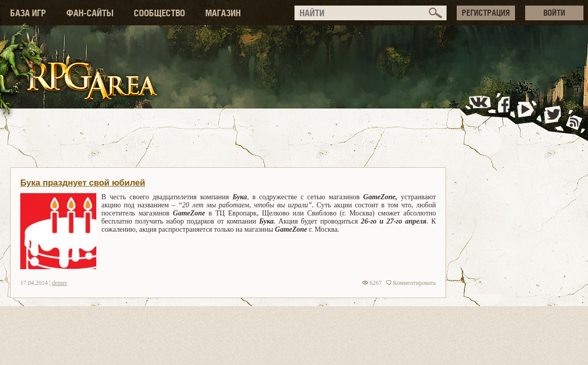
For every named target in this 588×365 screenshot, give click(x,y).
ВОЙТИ (554, 13)
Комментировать (411, 283)
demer (59, 283)
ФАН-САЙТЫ (90, 13)
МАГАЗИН (223, 13)
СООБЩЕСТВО (159, 13)
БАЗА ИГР (28, 13)
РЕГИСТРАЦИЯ (486, 13)
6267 (372, 283)
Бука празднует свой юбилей (83, 183)
